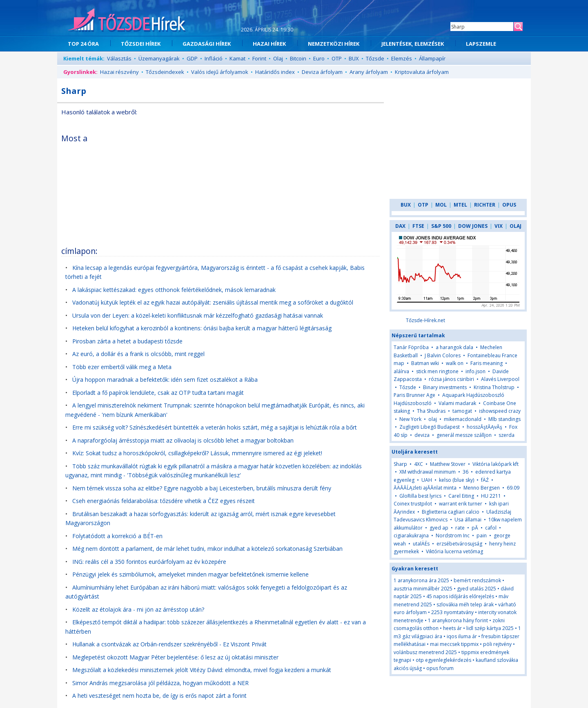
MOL (441, 205)
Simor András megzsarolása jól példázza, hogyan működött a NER (160, 683)
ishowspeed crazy (500, 411)
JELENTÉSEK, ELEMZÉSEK (413, 44)
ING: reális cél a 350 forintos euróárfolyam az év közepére (149, 562)
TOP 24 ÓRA (83, 44)
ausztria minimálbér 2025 (423, 589)
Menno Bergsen (482, 488)
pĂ (476, 528)
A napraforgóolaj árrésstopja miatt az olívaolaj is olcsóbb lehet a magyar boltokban (183, 440)
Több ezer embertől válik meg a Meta (122, 367)
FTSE (418, 226)
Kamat (237, 58)
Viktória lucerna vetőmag (454, 551)
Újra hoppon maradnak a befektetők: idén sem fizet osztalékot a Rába (165, 380)
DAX (400, 226)
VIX (499, 226)
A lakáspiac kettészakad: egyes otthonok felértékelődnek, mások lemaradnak (174, 290)
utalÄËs (421, 544)
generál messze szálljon (464, 435)
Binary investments (445, 387)
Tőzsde (375, 58)
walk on (455, 363)
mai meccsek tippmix (454, 644)
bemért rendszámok (477, 580)
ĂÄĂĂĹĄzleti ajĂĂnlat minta (425, 488)
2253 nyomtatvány (452, 612)
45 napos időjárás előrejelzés (460, 596)
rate (460, 528)
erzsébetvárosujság (459, 544)
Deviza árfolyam (322, 72)
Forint (259, 58)
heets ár (452, 628)
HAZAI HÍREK (269, 44)
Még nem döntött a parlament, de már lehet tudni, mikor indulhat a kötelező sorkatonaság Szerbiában (207, 549)
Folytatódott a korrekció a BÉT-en (117, 536)
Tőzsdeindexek (165, 72)
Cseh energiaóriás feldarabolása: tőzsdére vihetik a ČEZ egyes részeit (164, 501)
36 (465, 472)
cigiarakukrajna (411, 535)
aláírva (401, 371)
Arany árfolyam (369, 72)
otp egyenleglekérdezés (443, 660)
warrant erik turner (461, 504)
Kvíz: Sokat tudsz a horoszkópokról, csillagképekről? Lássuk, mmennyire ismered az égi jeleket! (197, 453)
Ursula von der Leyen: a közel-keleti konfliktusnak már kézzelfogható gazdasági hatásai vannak (198, 315)
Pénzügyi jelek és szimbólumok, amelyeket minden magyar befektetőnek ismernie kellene (190, 574)
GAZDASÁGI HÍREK (207, 44)
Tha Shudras (431, 411)
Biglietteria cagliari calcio (451, 512)
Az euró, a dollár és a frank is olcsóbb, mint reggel (138, 354)
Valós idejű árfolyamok (220, 72)
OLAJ (516, 226)
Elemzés (402, 58)
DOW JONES (473, 226)
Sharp (400, 464)
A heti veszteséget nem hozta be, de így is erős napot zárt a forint (159, 696)
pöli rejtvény (497, 644)
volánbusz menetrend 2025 (425, 652)
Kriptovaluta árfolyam (422, 72)
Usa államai (468, 520)
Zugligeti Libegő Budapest (430, 427)
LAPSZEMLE (481, 44)
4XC (419, 464)
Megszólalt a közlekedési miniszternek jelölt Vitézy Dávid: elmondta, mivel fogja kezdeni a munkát (202, 670)
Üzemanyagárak (159, 58)
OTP (337, 58)
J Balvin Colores (443, 355)
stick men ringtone (437, 371)
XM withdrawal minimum (428, 472)
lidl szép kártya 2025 (490, 628)
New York (410, 419)
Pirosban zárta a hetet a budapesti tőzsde (127, 341)
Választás (119, 58)
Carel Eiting (461, 496)
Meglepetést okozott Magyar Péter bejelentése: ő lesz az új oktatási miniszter (175, 657)
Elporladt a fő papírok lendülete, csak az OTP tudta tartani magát (158, 393)
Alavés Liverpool (500, 379)
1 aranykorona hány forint (458, 620)
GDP (192, 58)
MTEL (460, 205)
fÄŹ (485, 480)
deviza (423, 435)
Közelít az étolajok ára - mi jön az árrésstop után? (138, 609)
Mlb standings (504, 419)
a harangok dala (454, 347)
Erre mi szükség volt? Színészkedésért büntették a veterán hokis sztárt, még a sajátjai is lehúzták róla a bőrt (215, 427)
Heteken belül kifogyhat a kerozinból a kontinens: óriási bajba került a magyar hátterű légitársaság (202, 328)
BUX (354, 58)
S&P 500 (441, 226)
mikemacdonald (463, 419)
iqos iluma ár (462, 636)
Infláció (214, 58)
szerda (507, 435)
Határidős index (275, 72)
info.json (476, 371)
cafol (491, 528)
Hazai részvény (119, 72)
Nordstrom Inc (453, 535)
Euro (319, 58)
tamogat (462, 411)
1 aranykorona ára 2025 (421, 580)
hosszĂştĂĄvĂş (484, 427)
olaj (433, 419)
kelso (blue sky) (457, 480)
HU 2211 (491, 496)
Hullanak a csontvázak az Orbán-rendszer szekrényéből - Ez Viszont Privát (169, 644)
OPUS (509, 205)
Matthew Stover (448, 464)
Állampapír (432, 58)
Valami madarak (457, 403)
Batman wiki (425, 363)
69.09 (513, 488)
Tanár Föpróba (411, 347)
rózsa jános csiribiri (451, 379)
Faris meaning (487, 363)
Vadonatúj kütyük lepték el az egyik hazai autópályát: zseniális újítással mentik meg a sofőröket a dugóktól (213, 302)
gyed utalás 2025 (477, 589)
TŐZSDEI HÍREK (141, 44)
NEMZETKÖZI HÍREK (334, 44)
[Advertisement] (309, 185)
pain (482, 535)
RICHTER (485, 205)
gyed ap (439, 528)
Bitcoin (298, 58)
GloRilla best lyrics (420, 496)
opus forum (440, 668)
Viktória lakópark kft (496, 464)
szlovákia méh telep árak (465, 604)
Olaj (278, 58)
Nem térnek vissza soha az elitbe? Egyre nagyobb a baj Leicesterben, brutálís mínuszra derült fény (202, 488)
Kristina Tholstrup (494, 387)
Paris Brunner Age (414, 395)
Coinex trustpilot (413, 504)
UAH (427, 480)
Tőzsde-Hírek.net (425, 320)
